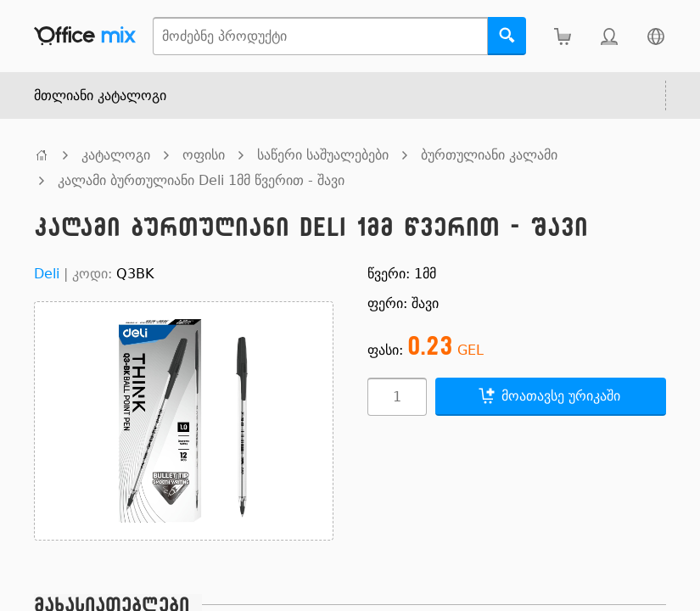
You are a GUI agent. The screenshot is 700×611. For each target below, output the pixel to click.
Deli (47, 274)
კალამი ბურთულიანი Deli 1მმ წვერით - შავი (201, 180)
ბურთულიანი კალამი (489, 155)
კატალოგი (116, 155)
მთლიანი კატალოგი (100, 95)
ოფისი (204, 155)
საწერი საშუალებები (323, 155)
